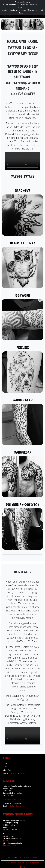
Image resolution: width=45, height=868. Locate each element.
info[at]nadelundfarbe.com (17, 806)
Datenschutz (11, 857)
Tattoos (6, 767)
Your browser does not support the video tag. (22, 161)
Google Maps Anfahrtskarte (13, 799)
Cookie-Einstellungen (23, 857)
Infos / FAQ (7, 770)
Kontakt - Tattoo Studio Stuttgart (14, 773)
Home (5, 763)
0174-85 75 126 (34, 10)
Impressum (34, 857)
